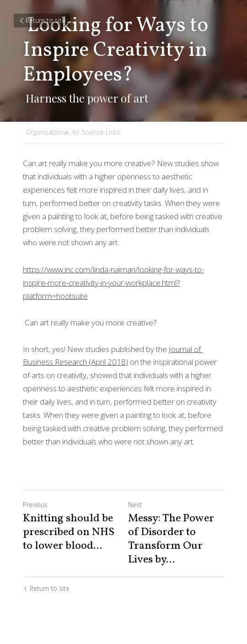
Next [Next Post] (135, 505)
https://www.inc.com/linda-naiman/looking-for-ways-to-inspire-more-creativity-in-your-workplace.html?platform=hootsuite (113, 283)
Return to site (42, 20)
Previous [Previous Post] (35, 505)
